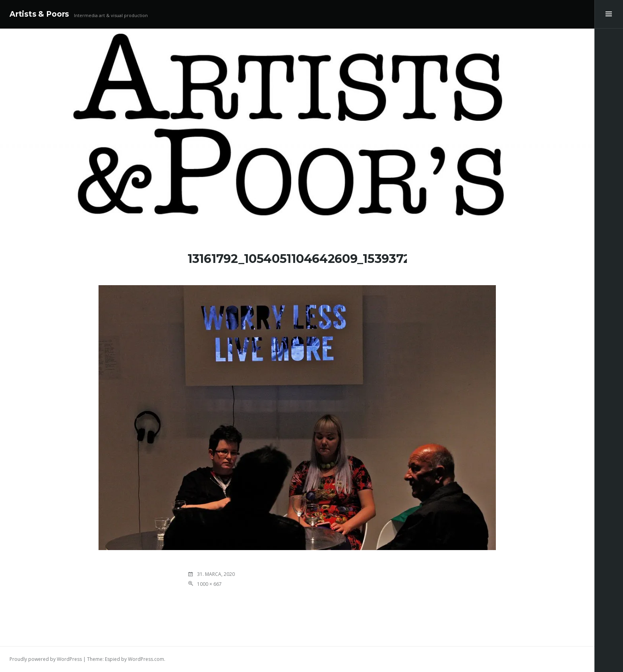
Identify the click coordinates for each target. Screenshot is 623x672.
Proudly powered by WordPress (46, 659)
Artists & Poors (39, 14)
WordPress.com (146, 659)
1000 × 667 (209, 584)
